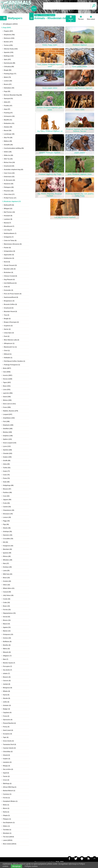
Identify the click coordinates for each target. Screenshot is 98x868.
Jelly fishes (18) (8, 595)
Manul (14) (6, 624)
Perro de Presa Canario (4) (13, 294)
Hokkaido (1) (8, 358)
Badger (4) (6, 709)
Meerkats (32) (7, 549)
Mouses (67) (7, 489)
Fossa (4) (6, 716)
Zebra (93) (6, 464)
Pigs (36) (6, 524)
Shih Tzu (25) (8, 159)
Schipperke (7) (9, 237)
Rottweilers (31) (9, 123)
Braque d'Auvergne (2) (11, 322)
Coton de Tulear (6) (10, 240)
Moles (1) (6, 805)
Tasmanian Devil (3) (10, 744)
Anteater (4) (7, 705)
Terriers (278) (8, 45)
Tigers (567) (7, 382)
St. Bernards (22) (9, 180)
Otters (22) (6, 585)
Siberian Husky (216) (11, 49)
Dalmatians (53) (9, 88)
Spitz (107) (7, 59)
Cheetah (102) (8, 453)
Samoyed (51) (8, 98)
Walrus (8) (6, 649)
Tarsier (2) (6, 776)
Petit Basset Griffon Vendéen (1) (14, 361)
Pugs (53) (7, 91)
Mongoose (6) (8, 688)
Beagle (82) (8, 70)
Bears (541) (7, 386)
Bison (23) (6, 578)
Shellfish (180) (8, 429)
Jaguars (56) (7, 500)
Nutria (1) (6, 812)
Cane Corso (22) (9, 173)
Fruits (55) (6, 503)
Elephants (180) (8, 425)
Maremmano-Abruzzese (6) (13, 244)
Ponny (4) (6, 727)
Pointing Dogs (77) (10, 74)
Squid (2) (6, 773)
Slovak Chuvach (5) (10, 265)
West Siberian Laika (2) (11, 340)
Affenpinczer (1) (9, 343)
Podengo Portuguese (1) (12, 365)
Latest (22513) (8, 840)
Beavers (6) (7, 677)
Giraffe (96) (7, 460)
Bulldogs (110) (9, 56)
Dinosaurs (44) (8, 514)
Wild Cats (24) (8, 574)
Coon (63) (6, 496)
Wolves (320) (7, 400)
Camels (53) (7, 507)
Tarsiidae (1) (7, 830)
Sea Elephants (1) (9, 822)
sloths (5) (6, 702)
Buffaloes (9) (7, 641)
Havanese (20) (9, 184)
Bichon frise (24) (9, 162)
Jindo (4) (7, 287)
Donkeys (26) (7, 567)
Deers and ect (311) (9, 404)
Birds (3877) (7, 368)
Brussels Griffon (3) (10, 304)
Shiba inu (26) (8, 155)
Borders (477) (8, 42)
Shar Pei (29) (8, 138)
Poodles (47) (8, 106)
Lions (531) (7, 390)
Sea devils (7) (7, 670)
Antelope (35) (7, 531)
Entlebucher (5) (9, 258)
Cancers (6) (7, 681)
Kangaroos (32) (8, 546)
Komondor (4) (8, 290)
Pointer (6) (7, 248)
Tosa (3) (6, 315)
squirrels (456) (8, 393)
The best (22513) (8, 837)
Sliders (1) (6, 826)
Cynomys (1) (7, 794)
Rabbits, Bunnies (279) (11, 411)
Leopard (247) (8, 414)
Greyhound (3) (9, 308)
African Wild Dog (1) (10, 787)
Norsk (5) (7, 262)
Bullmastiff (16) (9, 205)
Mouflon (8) (7, 645)
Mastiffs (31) (8, 120)
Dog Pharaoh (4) (9, 279)
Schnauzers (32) (9, 116)
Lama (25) (6, 571)
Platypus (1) (7, 819)
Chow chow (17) (9, 194)
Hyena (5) (6, 695)
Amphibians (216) (9, 418)
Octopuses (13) (8, 634)
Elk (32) (5, 542)
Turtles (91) (7, 468)
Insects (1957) (8, 375)
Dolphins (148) (8, 436)
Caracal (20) (7, 592)
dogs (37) (7, 109)
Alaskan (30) (8, 127)
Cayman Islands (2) (9, 748)
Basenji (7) (7, 223)
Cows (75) (6, 475)
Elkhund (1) (8, 354)
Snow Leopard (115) (10, 443)
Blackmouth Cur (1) (10, 347)
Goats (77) (6, 471)
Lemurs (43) (7, 517)
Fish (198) (6, 421)
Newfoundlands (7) (10, 233)
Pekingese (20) (9, 187)
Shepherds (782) (9, 35)
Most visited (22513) (10, 844)
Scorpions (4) (7, 734)
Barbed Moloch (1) (9, 791)
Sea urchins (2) (8, 769)
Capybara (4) (7, 712)
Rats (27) (6, 563)
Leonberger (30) (9, 134)
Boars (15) (6, 606)
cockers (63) (8, 81)
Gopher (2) (7, 759)
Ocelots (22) (7, 581)
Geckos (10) (7, 638)
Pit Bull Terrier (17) (10, 198)
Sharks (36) (7, 528)
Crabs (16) (6, 602)
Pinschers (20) (9, 191)
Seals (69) (6, 482)
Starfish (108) (7, 450)
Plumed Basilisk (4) (9, 723)
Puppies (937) (8, 31)
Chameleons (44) (9, 510)
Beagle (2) (7, 319)
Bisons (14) (7, 620)
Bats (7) (6, 659)
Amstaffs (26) (8, 145)
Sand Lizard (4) (8, 730)
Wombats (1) (7, 833)
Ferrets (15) (7, 610)
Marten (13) (7, 631)
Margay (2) (6, 766)
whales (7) (6, 673)
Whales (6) (6, 691)
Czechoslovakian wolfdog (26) (14, 148)
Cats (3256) (7, 372)
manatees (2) (7, 762)
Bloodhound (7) (9, 226)
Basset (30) (8, 130)
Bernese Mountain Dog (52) (13, 95)
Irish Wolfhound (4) (10, 283)
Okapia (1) (6, 815)
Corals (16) (7, 599)
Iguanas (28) (7, 553)
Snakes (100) (7, 457)
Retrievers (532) (9, 38)
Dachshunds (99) (10, 63)
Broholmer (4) (8, 272)
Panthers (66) (7, 492)
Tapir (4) (6, 737)
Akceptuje (16, 866)
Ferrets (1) (6, 798)
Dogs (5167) (7, 28)
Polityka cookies (31, 866)
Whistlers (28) (8, 560)
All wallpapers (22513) (10, 24)
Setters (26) (8, 152)
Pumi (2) (7, 336)
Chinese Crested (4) (10, 276)
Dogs (37, 15)
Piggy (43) (6, 521)
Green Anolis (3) (8, 741)
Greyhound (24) (9, 166)
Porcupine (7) (7, 666)
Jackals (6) (7, 684)
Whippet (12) (8, 209)
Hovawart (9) (8, 216)
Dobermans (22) (9, 177)
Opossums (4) (8, 720)
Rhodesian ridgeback (48, 15)
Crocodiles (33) (8, 539)
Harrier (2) (7, 329)
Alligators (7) (7, 656)
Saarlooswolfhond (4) (11, 297)
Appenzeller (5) (9, 255)
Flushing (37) (8, 113)
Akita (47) (7, 102)
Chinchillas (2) (8, 752)
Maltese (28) (8, 141)
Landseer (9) (8, 219)
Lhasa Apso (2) (9, 333)
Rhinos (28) (7, 556)
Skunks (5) (7, 698)
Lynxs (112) (7, 446)
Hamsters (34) (8, 535)
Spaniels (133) (9, 52)
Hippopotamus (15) (9, 613)
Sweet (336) (7, 397)
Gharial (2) (6, 755)
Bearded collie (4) (10, 269)
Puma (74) (6, 478)
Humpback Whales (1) (10, 801)
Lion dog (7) (8, 230)
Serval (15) (7, 617)
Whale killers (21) (9, 588)
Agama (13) (7, 627)
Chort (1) (7, 350)
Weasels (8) (7, 652)
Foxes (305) (7, 407)
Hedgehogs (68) (8, 485)
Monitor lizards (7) (9, 663)
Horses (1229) (8, 379)
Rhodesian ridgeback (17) (12, 201)
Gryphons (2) (8, 326)
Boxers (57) (8, 84)
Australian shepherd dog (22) (13, 169)
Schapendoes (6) (9, 251)
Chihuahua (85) (9, 67)
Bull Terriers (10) (9, 212)
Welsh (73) (7, 77)
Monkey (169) (7, 432)
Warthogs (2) (7, 783)
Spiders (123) (7, 439)
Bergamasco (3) (9, 301)
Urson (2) (6, 780)
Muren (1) (6, 808)
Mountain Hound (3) (10, 311)
